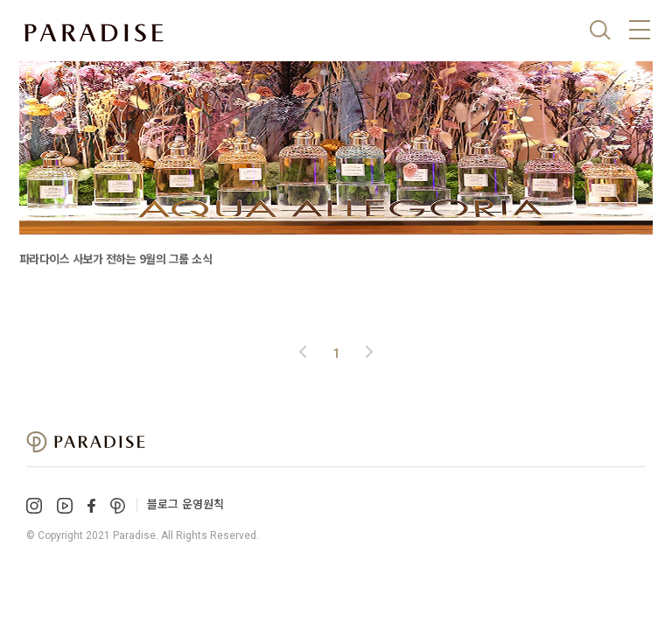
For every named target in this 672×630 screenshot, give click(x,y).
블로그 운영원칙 (185, 504)
